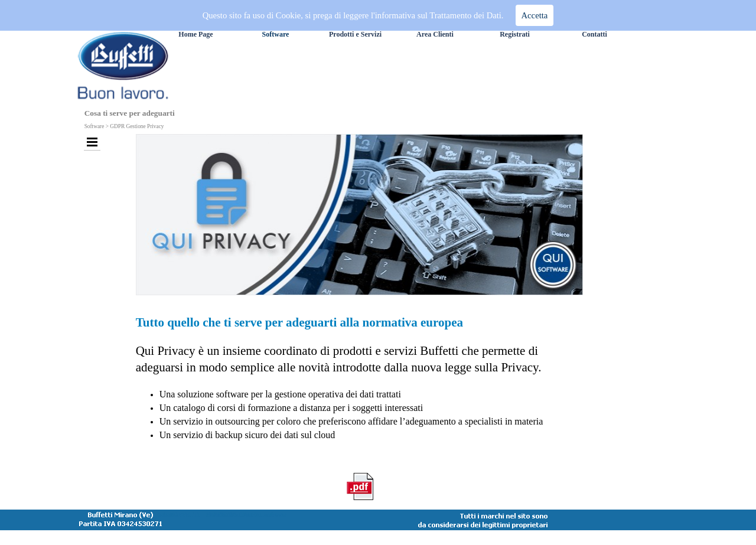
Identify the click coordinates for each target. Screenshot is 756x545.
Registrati (515, 34)
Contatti (594, 34)
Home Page (195, 34)
